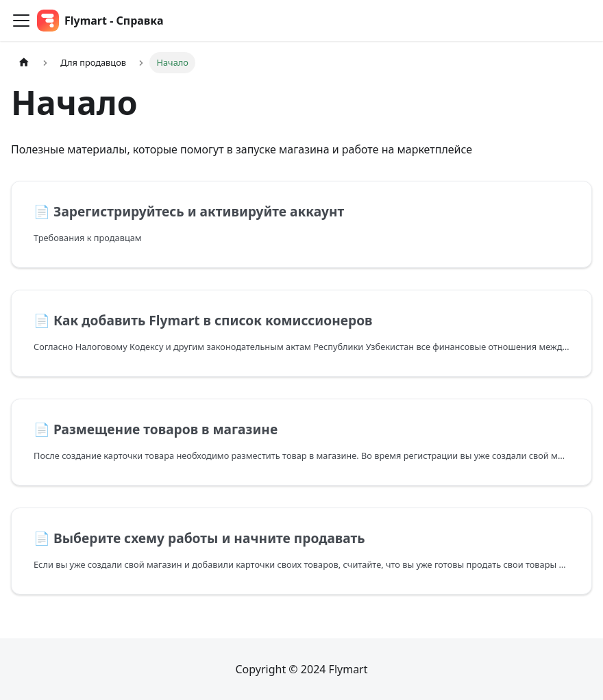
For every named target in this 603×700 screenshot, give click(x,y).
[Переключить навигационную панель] (21, 21)
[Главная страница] (24, 63)
